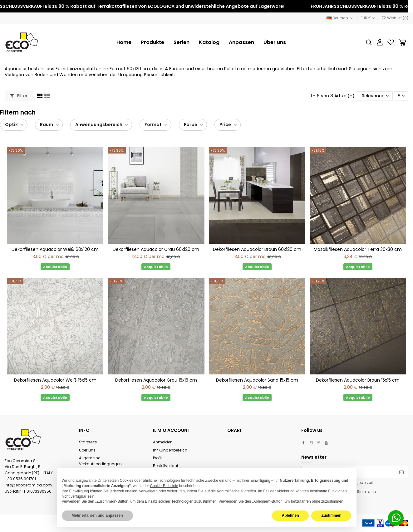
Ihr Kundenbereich (170, 450)
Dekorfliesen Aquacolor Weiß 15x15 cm (55, 380)
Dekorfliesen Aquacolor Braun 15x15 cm (358, 380)
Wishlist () (395, 18)
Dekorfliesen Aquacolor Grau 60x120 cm (156, 249)
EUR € (368, 18)
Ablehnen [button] (290, 515)
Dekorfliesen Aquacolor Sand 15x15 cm (257, 380)
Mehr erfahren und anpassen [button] (97, 515)
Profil (157, 458)
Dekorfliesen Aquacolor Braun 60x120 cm (257, 249)
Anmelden (163, 442)
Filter (19, 96)
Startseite (88, 442)
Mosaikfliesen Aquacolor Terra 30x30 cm (358, 249)
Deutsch (340, 18)
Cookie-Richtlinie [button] (164, 486)
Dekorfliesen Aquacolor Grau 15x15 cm (156, 380)
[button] (182, 42)
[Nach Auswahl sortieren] (375, 96)
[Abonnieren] (401, 472)
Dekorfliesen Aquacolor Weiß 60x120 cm (55, 249)
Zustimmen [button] (331, 515)
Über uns (87, 450)
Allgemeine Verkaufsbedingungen (100, 461)
